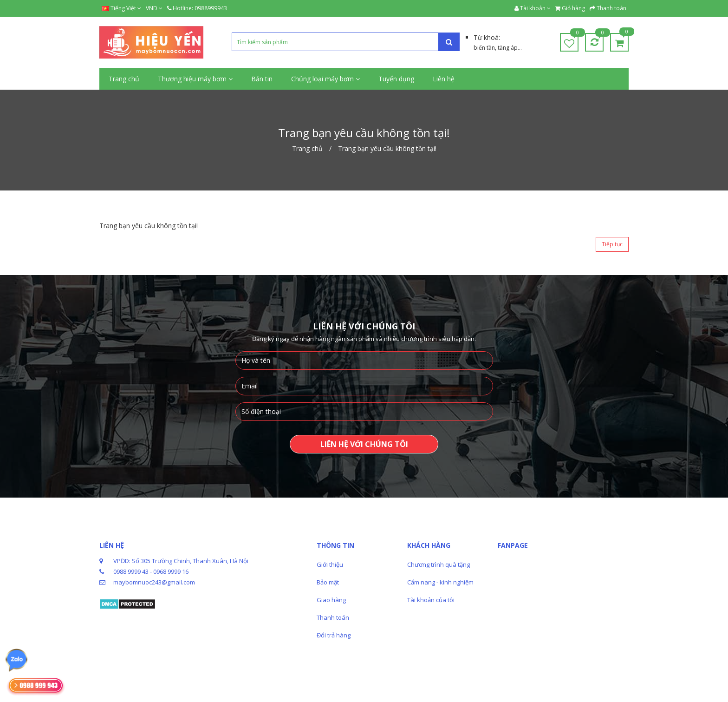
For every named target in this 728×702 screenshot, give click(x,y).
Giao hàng (331, 600)
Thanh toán (333, 617)
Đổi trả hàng (334, 635)
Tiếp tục (612, 244)
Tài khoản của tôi (431, 600)
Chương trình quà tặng (439, 564)
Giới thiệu (330, 564)
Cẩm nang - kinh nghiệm (440, 582)
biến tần (484, 48)
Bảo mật (328, 582)
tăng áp (508, 48)
